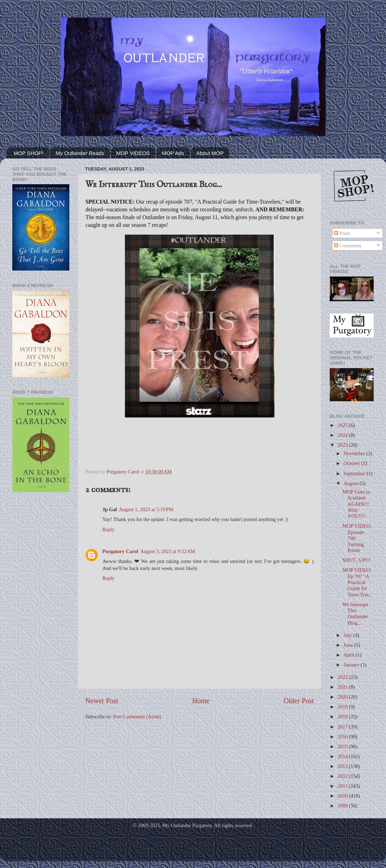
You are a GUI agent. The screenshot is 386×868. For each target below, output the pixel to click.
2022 (343, 677)
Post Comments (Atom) (137, 717)
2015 (343, 746)
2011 (343, 786)
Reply (108, 529)
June (349, 645)
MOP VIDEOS (133, 153)
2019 (343, 707)
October (353, 463)
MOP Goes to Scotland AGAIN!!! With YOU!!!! (356, 504)
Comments (348, 246)
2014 (343, 756)
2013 (343, 766)
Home (201, 701)
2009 (343, 806)
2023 (343, 445)
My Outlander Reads (80, 153)
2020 (343, 697)
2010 (343, 796)
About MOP (210, 153)
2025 (343, 425)
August (352, 483)
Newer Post (102, 701)
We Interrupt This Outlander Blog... (355, 614)
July (349, 635)
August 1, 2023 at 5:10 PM (146, 509)
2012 (343, 776)
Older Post (299, 701)
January (352, 665)
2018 (343, 717)
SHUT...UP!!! (356, 560)
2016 (343, 737)
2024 (343, 435)
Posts (342, 233)
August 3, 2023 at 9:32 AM (168, 551)
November (355, 453)
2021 (343, 687)
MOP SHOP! (29, 153)
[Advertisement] (41, 526)
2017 (343, 727)
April (350, 655)
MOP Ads (173, 153)
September (355, 473)
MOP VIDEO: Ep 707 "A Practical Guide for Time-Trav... (357, 582)
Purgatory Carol (120, 551)
